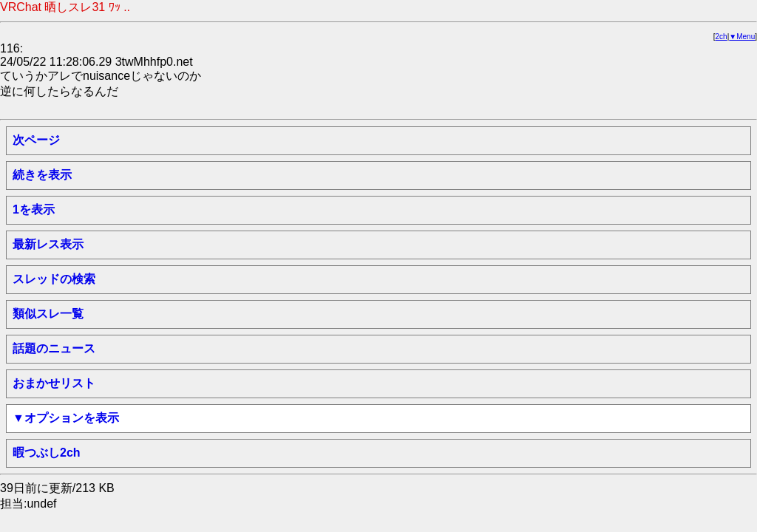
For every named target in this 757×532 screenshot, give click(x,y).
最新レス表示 (48, 244)
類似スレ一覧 (48, 314)
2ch (722, 37)
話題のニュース (54, 348)
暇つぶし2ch (47, 453)
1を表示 (34, 209)
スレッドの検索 (54, 279)
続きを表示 (42, 175)
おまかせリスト (54, 383)
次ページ (36, 140)
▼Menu (742, 37)
